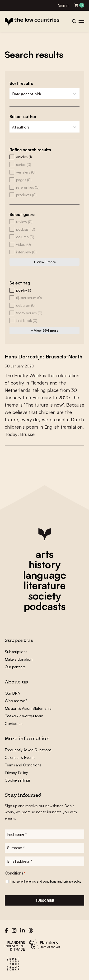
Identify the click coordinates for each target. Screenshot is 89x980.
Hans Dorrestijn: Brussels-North (44, 356)
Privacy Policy (16, 773)
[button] (44, 157)
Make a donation (19, 659)
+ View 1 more (45, 262)
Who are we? (16, 701)
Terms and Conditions (23, 765)
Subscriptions (16, 652)
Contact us (14, 724)
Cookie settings (18, 780)
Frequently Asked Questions (28, 750)
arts (44, 554)
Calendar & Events (20, 757)
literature (45, 585)
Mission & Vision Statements (28, 708)
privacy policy (72, 881)
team (24, 716)
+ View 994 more (45, 330)
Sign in (63, 5)
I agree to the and (46, 881)
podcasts (45, 606)
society (45, 596)
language (45, 575)
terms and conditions (42, 881)
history (45, 564)
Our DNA (12, 693)
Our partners (15, 667)
